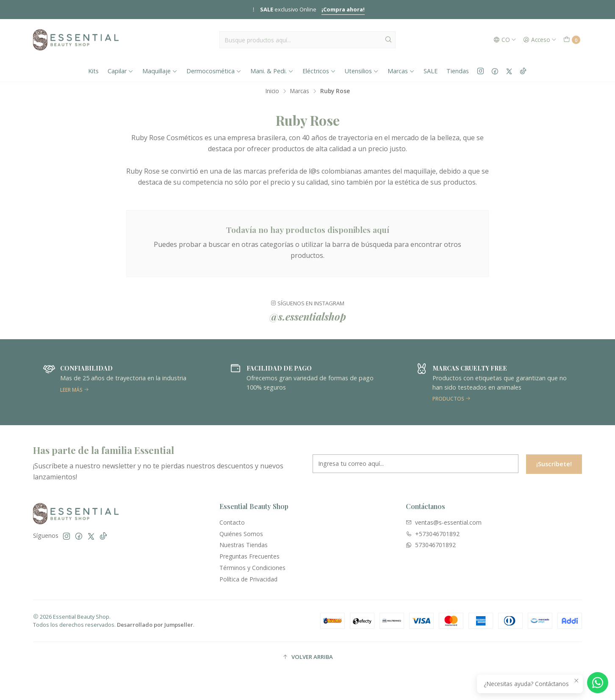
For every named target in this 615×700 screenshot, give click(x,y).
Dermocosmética (214, 71)
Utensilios (362, 71)
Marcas (401, 71)
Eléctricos (319, 71)
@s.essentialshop (308, 325)
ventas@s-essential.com (444, 522)
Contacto (232, 522)
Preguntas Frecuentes (249, 556)
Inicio (272, 91)
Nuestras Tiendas (244, 545)
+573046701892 (433, 534)
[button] (307, 657)
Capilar (121, 71)
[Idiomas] (505, 40)
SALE (431, 71)
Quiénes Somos (241, 534)
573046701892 (431, 545)
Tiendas (458, 71)
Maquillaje (160, 71)
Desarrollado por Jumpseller (155, 625)
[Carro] (572, 40)
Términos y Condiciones (252, 568)
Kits (93, 71)
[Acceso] (540, 40)
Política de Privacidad (248, 579)
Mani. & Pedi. (272, 71)
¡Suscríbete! (554, 472)
